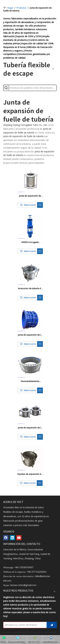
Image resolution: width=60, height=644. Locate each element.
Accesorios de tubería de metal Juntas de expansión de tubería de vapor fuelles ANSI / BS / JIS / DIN (30, 289)
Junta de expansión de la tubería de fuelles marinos (30, 428)
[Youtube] (19, 538)
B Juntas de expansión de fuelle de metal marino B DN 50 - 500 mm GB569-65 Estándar (30, 474)
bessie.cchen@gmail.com (23, 585)
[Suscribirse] (52, 625)
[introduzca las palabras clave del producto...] (33, 88)
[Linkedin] (12, 538)
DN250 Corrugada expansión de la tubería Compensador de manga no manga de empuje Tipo (30, 242)
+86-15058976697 (24, 567)
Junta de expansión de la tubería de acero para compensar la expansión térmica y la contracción (30, 335)
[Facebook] (6, 538)
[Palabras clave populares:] (6, 88)
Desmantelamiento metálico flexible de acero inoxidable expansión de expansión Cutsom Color (30, 381)
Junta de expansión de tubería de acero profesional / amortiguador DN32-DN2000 (30, 196)
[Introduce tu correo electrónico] (24, 625)
